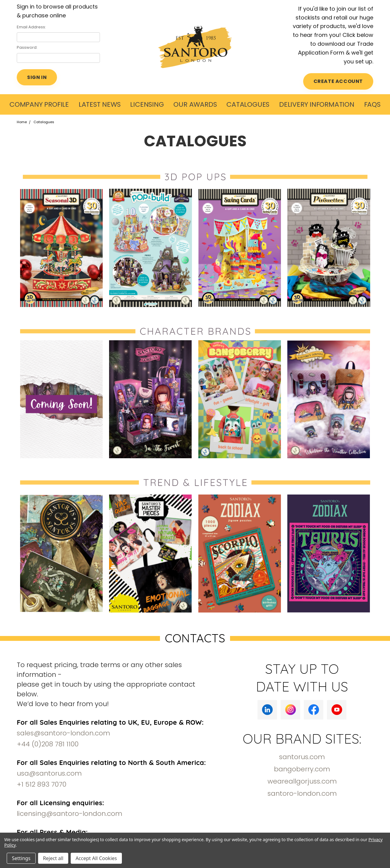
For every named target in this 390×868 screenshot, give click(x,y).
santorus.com (302, 757)
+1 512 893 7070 (42, 784)
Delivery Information (317, 104)
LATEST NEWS (100, 104)
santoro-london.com (302, 793)
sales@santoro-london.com (63, 733)
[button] (62, 248)
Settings (21, 858)
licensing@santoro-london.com (69, 814)
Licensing (147, 104)
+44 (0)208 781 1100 (48, 744)
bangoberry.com (302, 769)
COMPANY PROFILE (39, 104)
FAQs (372, 104)
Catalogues (248, 104)
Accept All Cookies (96, 858)
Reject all (53, 858)
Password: (27, 47)
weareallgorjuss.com (302, 781)
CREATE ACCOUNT (338, 81)
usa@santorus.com (49, 773)
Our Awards (195, 104)
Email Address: (31, 27)
